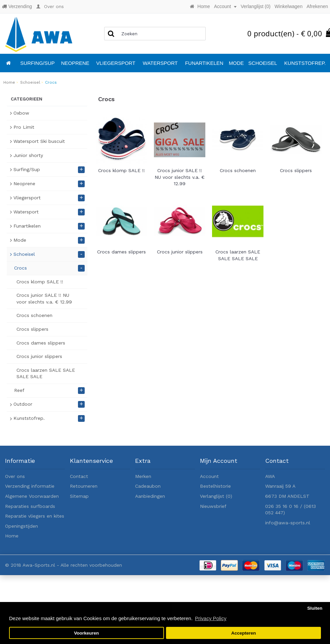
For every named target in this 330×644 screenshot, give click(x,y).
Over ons (15, 476)
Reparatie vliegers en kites (35, 516)
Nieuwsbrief (213, 506)
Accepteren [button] (244, 633)
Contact (79, 476)
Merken (143, 476)
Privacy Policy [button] (211, 618)
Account (209, 476)
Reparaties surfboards (30, 506)
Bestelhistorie (215, 486)
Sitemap (79, 496)
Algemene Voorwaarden (32, 496)
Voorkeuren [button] (86, 633)
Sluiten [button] (315, 608)
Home (12, 536)
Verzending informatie (30, 486)
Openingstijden (22, 526)
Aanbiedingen (150, 496)
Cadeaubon (148, 486)
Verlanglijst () (216, 496)
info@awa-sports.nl (288, 523)
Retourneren (84, 486)
